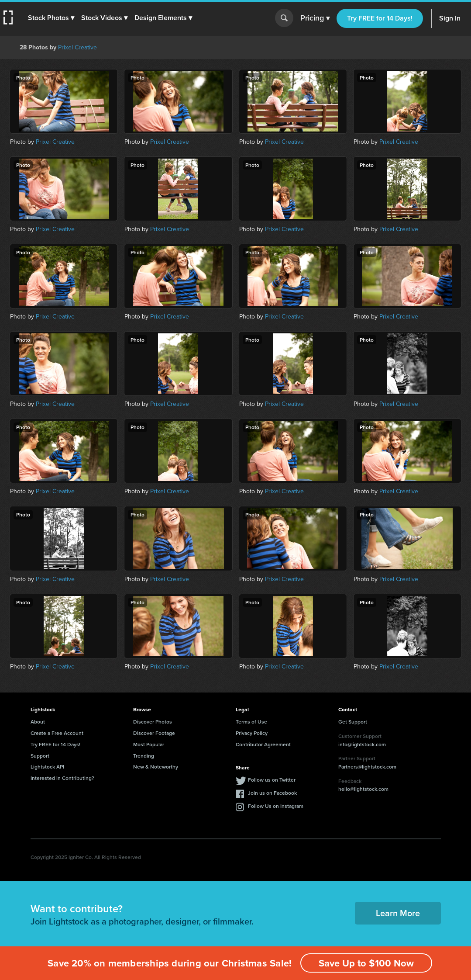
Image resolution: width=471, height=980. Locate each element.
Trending (144, 756)
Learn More (398, 913)
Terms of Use (251, 722)
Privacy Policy (252, 733)
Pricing (315, 18)
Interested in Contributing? (62, 778)
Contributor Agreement (263, 744)
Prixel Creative (77, 47)
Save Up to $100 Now (366, 963)
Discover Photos (153, 722)
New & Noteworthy (156, 767)
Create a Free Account (57, 733)
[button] (51, 18)
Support (40, 756)
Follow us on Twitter (272, 780)
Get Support (353, 722)
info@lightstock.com (362, 744)
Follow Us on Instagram (276, 806)
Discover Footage (154, 733)
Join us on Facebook (272, 793)
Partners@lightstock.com (367, 767)
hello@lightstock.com (363, 789)
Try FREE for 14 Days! (380, 18)
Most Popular (149, 744)
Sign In (450, 18)
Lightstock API (47, 767)
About (38, 722)
